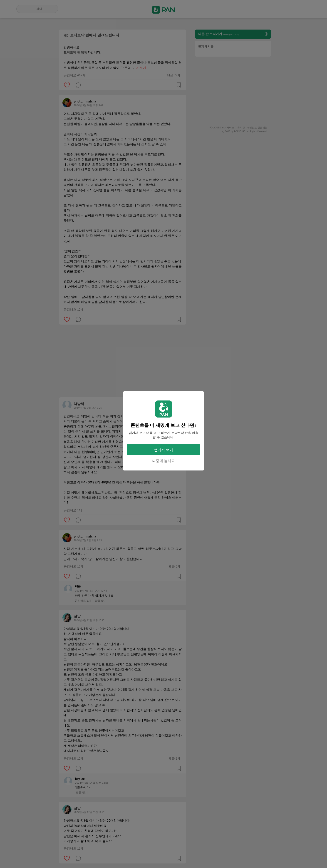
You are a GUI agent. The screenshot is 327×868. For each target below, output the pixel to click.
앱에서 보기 (163, 450)
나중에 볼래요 (163, 461)
